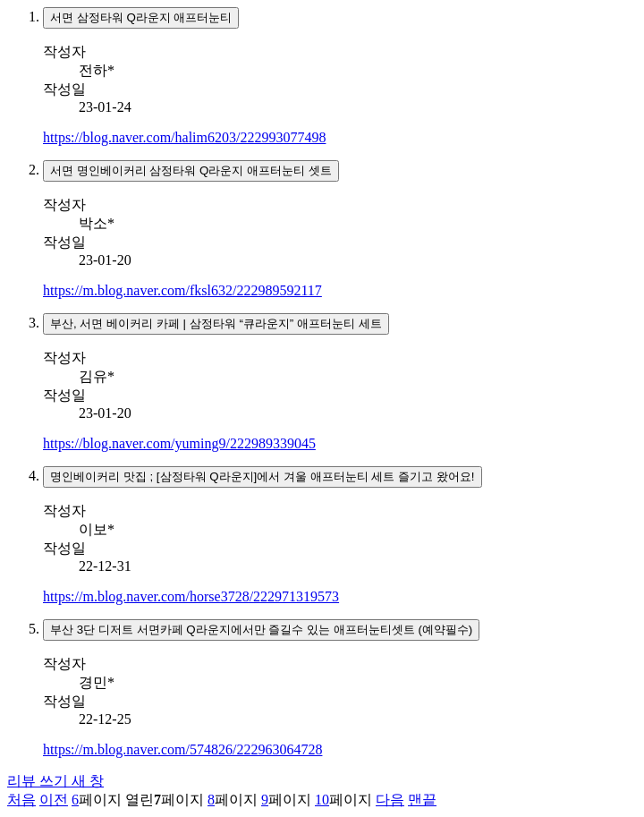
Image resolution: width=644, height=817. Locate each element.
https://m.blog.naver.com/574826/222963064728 (182, 749)
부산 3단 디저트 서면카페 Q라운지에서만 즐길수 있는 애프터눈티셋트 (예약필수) (261, 630)
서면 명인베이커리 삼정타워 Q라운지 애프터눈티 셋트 (191, 170)
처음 (21, 800)
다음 (390, 800)
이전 (54, 800)
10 (322, 800)
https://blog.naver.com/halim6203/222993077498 (184, 137)
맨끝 (422, 800)
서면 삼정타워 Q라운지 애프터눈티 (141, 17)
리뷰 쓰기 (55, 781)
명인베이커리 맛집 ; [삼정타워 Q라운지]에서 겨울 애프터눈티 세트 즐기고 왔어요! (263, 477)
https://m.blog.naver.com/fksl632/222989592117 (182, 290)
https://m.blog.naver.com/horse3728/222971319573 (191, 596)
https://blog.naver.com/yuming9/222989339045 (179, 443)
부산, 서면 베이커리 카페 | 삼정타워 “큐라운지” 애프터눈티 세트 (216, 323)
